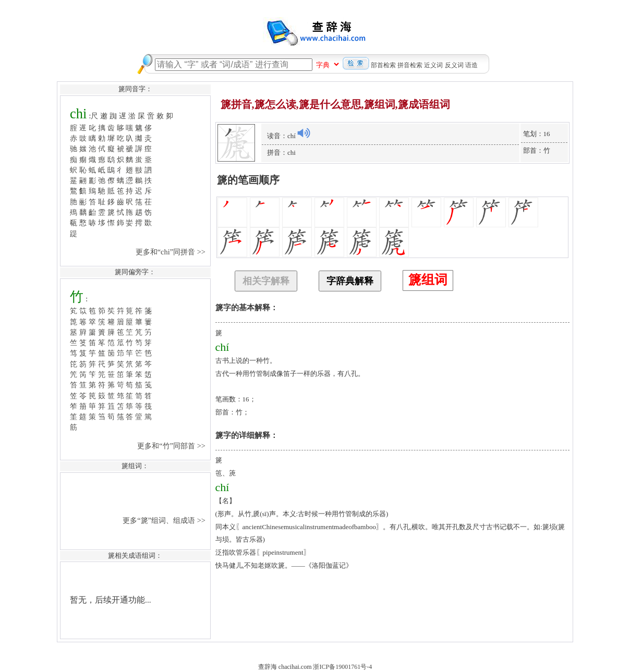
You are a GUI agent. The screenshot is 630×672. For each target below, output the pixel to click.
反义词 (454, 65)
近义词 (433, 65)
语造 (471, 65)
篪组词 (428, 280)
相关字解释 (266, 281)
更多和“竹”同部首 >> (172, 446)
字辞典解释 (350, 281)
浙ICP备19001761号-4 (342, 667)
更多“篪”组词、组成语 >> (165, 520)
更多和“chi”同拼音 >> (172, 252)
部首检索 (383, 65)
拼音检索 (410, 65)
